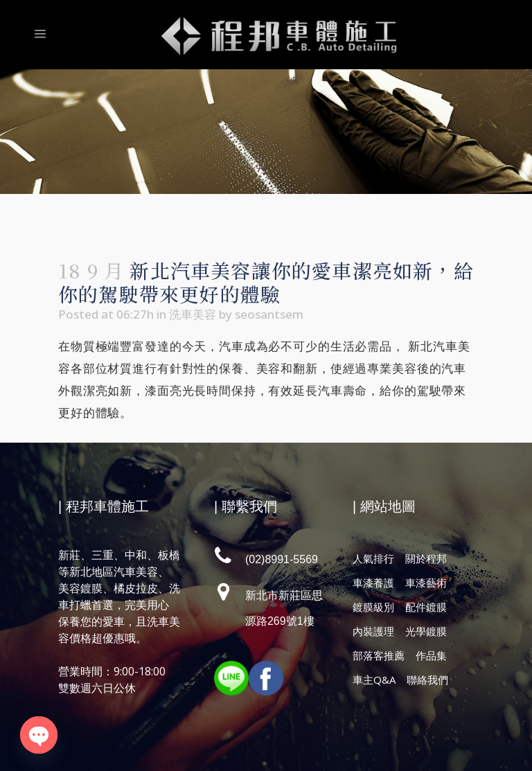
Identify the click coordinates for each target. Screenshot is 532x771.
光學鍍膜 (426, 631)
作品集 (431, 655)
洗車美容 (193, 314)
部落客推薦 (379, 655)
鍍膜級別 (373, 607)
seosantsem (269, 314)
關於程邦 (426, 558)
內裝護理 (373, 631)
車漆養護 (373, 583)
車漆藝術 (426, 583)
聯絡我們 (427, 680)
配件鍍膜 (426, 607)
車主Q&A (374, 680)
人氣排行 (373, 558)
